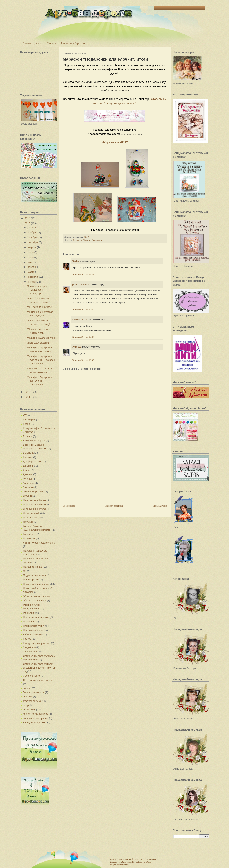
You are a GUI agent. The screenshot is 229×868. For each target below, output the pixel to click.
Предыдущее (160, 506)
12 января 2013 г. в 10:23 (83, 337)
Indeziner (123, 864)
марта (31, 272)
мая (30, 262)
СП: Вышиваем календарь (38, 680)
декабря (32, 228)
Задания (28, 483)
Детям (27, 470)
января (32, 282)
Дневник (28, 474)
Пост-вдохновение (33, 630)
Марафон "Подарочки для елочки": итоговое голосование (41, 360)
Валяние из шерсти (34, 440)
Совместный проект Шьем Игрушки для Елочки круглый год (40, 668)
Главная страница (32, 43)
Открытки (28, 613)
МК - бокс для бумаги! (39, 307)
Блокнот (28, 436)
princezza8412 (80, 284)
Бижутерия (29, 420)
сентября (33, 242)
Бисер (26, 424)
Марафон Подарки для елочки (87, 240)
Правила (51, 43)
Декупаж (28, 466)
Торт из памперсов (34, 692)
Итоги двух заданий (38, 343)
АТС (25, 415)
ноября (32, 232)
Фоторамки (29, 710)
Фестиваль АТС (32, 701)
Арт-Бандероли (131, 859)
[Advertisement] (91, 477)
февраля (33, 277)
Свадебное (29, 647)
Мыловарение (31, 580)
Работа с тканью (32, 634)
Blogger (153, 859)
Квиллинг (28, 522)
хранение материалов (36, 714)
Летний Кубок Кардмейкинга (39, 543)
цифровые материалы (36, 718)
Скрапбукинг (30, 652)
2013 (27, 223)
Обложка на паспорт (35, 600)
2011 (27, 397)
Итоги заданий (31, 513)
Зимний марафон (33, 492)
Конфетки (28, 534)
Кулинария (29, 538)
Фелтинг (28, 697)
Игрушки (28, 496)
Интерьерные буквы (34, 500)
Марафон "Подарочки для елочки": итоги (105, 59)
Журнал (27, 479)
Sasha (76, 261)
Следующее (69, 506)
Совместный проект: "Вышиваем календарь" (39, 290)
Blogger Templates (118, 862)
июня (31, 257)
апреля (32, 267)
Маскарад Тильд (32, 567)
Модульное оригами (34, 575)
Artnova (77, 347)
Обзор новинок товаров (36, 596)
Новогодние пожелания (36, 584)
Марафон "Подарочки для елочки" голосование (39, 381)
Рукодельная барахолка (73, 43)
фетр (26, 705)
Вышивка (28, 453)
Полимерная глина (34, 626)
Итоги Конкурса (32, 518)
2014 (27, 218)
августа (32, 247)
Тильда (27, 688)
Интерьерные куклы (34, 509)
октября (32, 237)
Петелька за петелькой (36, 617)
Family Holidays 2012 (35, 722)
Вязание (28, 457)
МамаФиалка (80, 320)
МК (25, 571)
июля (31, 252)
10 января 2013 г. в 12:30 (83, 274)
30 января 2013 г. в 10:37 (83, 360)
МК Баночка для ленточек (42, 338)
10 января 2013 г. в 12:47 (83, 310)
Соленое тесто (31, 676)
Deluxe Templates (143, 862)
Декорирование (32, 461)
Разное (27, 639)
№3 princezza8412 (115, 142)
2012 (27, 392)
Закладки (28, 487)
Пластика (28, 622)
